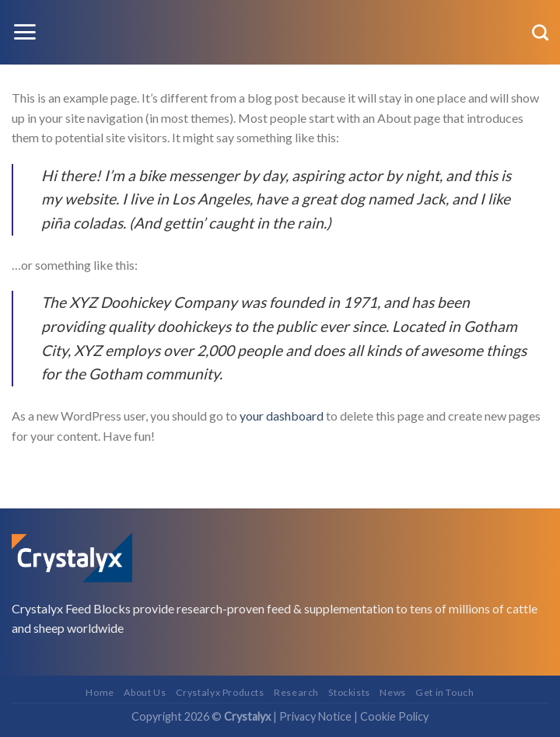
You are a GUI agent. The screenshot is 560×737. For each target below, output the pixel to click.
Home (100, 692)
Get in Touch (444, 692)
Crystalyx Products (220, 692)
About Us (145, 692)
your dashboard (282, 416)
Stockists (349, 692)
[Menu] (24, 32)
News (392, 692)
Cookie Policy (394, 716)
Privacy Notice (315, 716)
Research (296, 692)
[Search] (540, 32)
